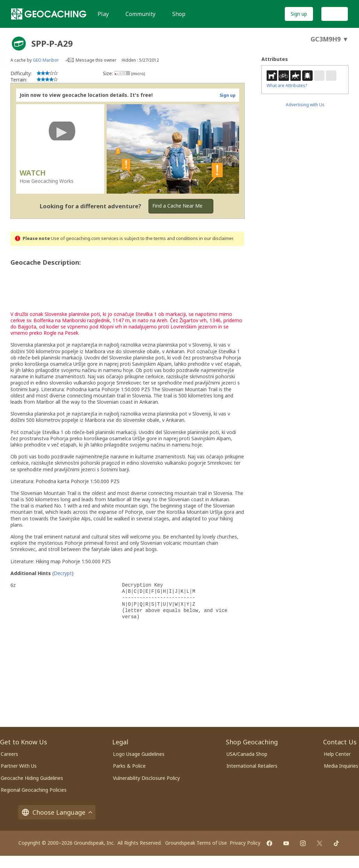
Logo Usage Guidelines (139, 754)
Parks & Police (129, 766)
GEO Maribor (46, 60)
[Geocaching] (49, 14)
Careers (9, 754)
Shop (179, 14)
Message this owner (96, 60)
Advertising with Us (305, 105)
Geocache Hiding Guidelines (32, 778)
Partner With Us (19, 766)
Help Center (337, 754)
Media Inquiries (341, 766)
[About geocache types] (19, 44)
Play (103, 14)
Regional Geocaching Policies (34, 790)
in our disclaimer (216, 238)
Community (140, 14)
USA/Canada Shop (247, 754)
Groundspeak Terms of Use (196, 843)
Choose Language (57, 812)
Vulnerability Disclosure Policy (146, 778)
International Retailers (252, 766)
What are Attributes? (287, 86)
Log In (335, 14)
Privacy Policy (245, 843)
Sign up (299, 14)
